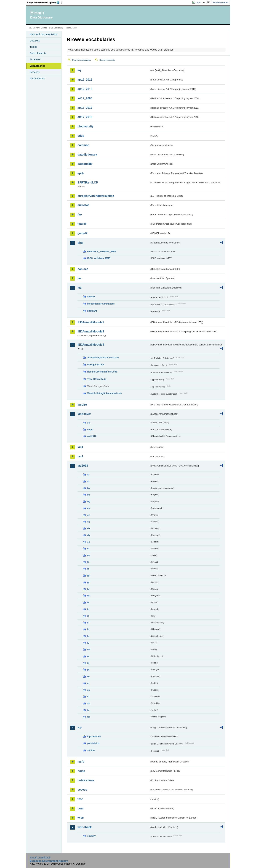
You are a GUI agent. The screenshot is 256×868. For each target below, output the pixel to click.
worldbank (85, 827)
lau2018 (83, 466)
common (83, 145)
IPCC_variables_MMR (99, 258)
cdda (81, 136)
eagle (90, 430)
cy (89, 515)
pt (88, 670)
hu (89, 596)
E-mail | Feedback (40, 857)
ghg (80, 243)
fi (88, 562)
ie (88, 602)
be (89, 495)
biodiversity (86, 126)
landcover (84, 414)
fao (80, 215)
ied (80, 288)
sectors (91, 750)
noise (81, 771)
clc (89, 423)
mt (89, 650)
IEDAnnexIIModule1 (91, 322)
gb (89, 575)
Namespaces (37, 78)
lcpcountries (94, 736)
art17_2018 (85, 117)
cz (89, 522)
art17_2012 (85, 108)
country (91, 836)
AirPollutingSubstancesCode (103, 357)
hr (88, 589)
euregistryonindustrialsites (96, 196)
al (88, 475)
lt (88, 629)
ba (89, 488)
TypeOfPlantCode (97, 379)
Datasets (35, 41)
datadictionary (87, 155)
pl (88, 663)
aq (79, 70)
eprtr (81, 173)
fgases (82, 224)
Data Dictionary (56, 28)
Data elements (38, 53)
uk (89, 717)
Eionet (44, 28)
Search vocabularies (81, 60)
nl (88, 656)
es (89, 555)
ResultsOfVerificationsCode (102, 372)
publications (86, 780)
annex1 (91, 297)
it (88, 616)
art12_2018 (85, 89)
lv (88, 643)
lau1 (80, 447)
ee (89, 542)
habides (83, 269)
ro (88, 676)
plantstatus (93, 743)
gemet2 (82, 233)
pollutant (92, 311)
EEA (44, 2)
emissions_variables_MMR (102, 251)
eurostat (83, 205)
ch (89, 508)
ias (79, 278)
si (88, 697)
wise (81, 818)
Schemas (35, 59)
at (88, 481)
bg (89, 501)
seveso (82, 790)
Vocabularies (38, 66)
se (89, 690)
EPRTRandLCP (88, 183)
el (88, 549)
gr (88, 582)
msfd (81, 762)
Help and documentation (44, 34)
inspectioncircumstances (101, 304)
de (89, 528)
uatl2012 (92, 436)
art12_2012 (85, 80)
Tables (33, 47)
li (88, 623)
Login (198, 2)
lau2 (80, 456)
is (88, 609)
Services (35, 72)
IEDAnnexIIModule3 (91, 331)
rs (88, 683)
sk (89, 703)
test (80, 799)
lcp (80, 727)
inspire (82, 405)
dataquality (85, 164)
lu (88, 636)
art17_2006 (85, 98)
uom (81, 808)
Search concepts (107, 60)
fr (88, 569)
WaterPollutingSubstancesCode (105, 393)
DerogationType (96, 365)
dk (89, 535)
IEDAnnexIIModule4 (91, 345)
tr (88, 710)
